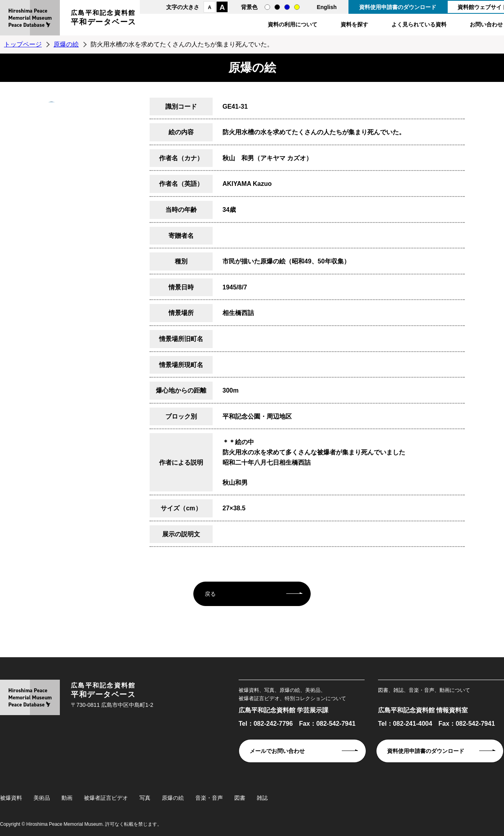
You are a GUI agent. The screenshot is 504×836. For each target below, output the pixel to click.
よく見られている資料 (419, 24)
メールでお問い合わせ (277, 751)
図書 (240, 798)
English (327, 7)
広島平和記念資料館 (104, 19)
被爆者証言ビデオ (106, 798)
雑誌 (262, 798)
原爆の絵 (66, 44)
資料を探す (354, 24)
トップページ (23, 44)
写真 (145, 798)
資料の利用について (293, 24)
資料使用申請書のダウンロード (398, 7)
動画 (67, 798)
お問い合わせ (486, 24)
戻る (210, 594)
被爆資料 (11, 798)
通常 (267, 7)
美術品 (42, 798)
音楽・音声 (209, 798)
